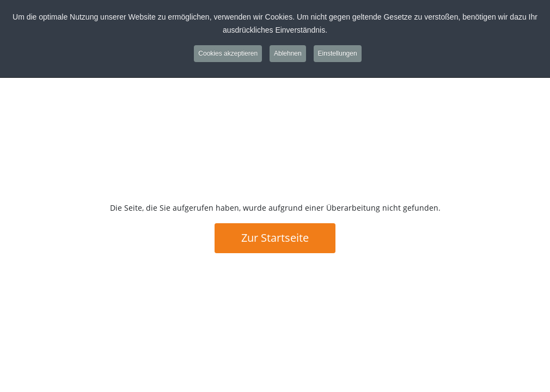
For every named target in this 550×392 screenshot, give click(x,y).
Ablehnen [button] (288, 53)
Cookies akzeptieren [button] (228, 53)
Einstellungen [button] (338, 53)
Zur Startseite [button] (275, 238)
